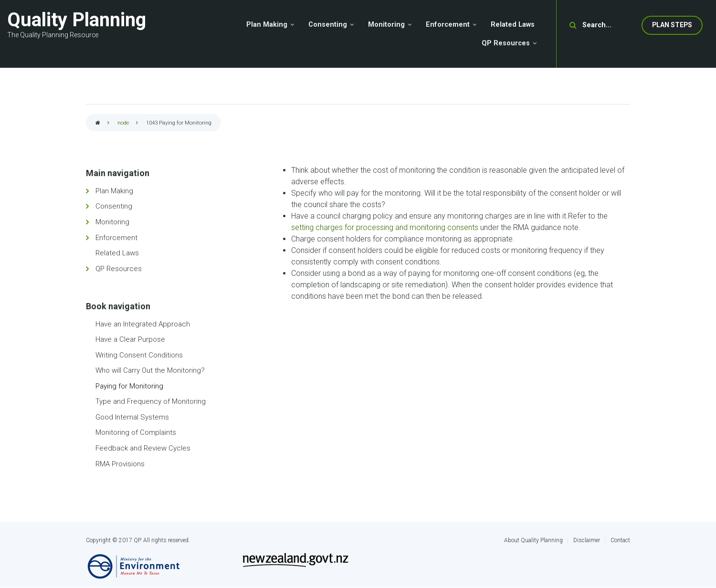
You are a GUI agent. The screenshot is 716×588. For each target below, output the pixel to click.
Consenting (114, 206)
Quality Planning (77, 20)
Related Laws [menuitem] (513, 25)
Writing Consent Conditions (139, 355)
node (123, 123)
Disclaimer (587, 540)
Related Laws (117, 253)
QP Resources (119, 269)
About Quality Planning (533, 540)
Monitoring (112, 222)
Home (98, 123)
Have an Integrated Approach (143, 324)
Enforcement (116, 238)
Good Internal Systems (132, 417)
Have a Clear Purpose (130, 339)
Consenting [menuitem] (328, 25)
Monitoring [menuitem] (386, 25)
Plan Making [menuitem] (267, 25)
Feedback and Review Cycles (143, 448)
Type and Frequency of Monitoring (151, 401)
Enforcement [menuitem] (448, 25)
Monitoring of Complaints (136, 432)
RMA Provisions (120, 464)
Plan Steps (672, 25)
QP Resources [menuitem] (506, 43)
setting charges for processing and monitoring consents (386, 227)
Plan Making (114, 191)
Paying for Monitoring (129, 386)
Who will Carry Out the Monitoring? (150, 370)
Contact (620, 540)
